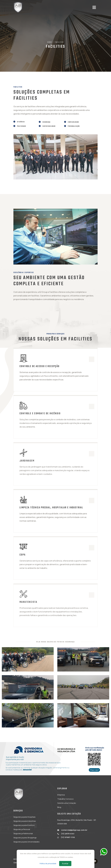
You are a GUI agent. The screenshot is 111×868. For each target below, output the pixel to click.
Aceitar (65, 863)
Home (50, 42)
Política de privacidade (48, 863)
